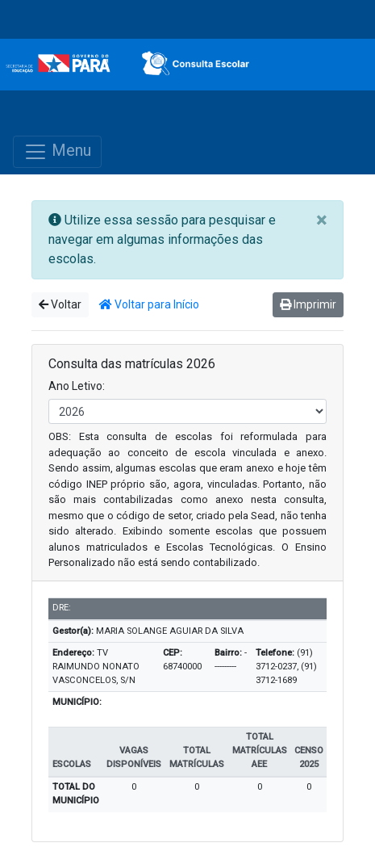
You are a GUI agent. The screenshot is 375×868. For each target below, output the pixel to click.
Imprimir (308, 304)
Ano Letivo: (77, 386)
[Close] (321, 220)
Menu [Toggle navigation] (57, 152)
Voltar (60, 304)
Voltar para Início (149, 304)
